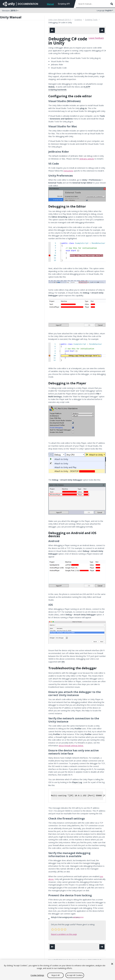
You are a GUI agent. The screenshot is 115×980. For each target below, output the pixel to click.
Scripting (78, 20)
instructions (68, 171)
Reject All (55, 975)
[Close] (112, 964)
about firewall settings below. (71, 746)
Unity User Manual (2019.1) (60, 20)
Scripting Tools (91, 20)
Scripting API (64, 4)
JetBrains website (87, 159)
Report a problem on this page (64, 934)
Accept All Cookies (75, 975)
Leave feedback (96, 38)
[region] (57, 970)
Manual (50, 4)
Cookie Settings (37, 975)
